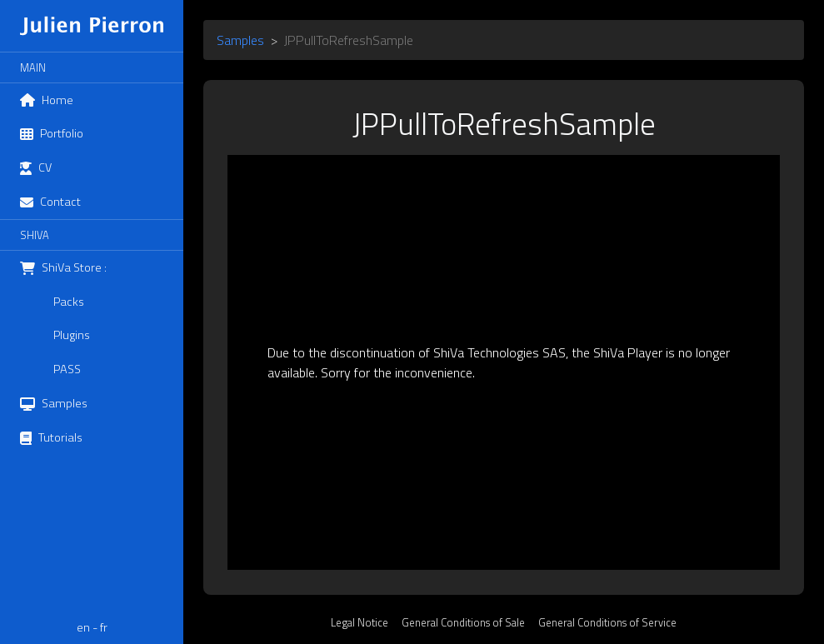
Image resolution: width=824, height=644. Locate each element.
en (83, 627)
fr (104, 627)
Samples (240, 40)
